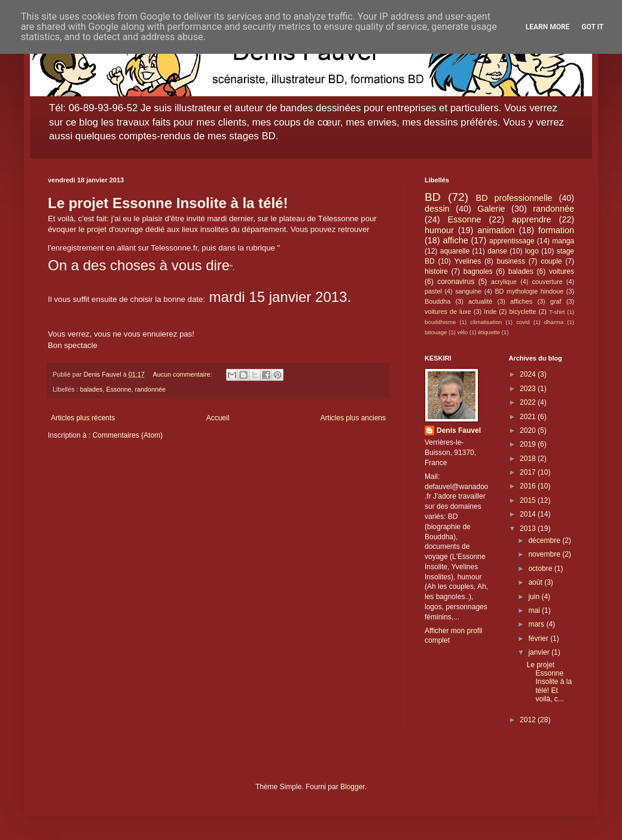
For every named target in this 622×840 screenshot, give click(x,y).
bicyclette (523, 311)
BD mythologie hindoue (529, 291)
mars (537, 624)
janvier (540, 652)
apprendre (532, 219)
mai (535, 610)
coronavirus (456, 282)
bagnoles (478, 271)
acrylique (504, 282)
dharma (554, 322)
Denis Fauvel (459, 430)
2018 (529, 459)
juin (535, 597)
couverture (548, 282)
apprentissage (512, 241)
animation (496, 230)
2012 (529, 720)
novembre (545, 554)
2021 (529, 417)
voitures (562, 271)
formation (556, 230)
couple (551, 261)
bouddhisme (440, 322)
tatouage (436, 332)
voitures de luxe (448, 311)
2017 (529, 472)
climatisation (486, 322)
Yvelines (468, 261)
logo (532, 251)
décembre (545, 540)
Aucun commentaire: (183, 374)
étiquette (489, 332)
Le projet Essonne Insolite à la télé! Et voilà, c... (549, 682)
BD (433, 197)
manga (563, 241)
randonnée (150, 389)
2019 (529, 444)
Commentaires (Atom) (128, 435)
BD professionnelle (514, 198)
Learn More (548, 27)
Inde (490, 311)
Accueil (218, 418)
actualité (480, 301)
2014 (529, 514)
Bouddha (437, 301)
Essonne (118, 389)
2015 (529, 500)
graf (556, 301)
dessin (437, 209)
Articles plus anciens (353, 418)
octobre (541, 569)
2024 (529, 374)
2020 (529, 430)
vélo (462, 332)
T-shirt (557, 312)
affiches (521, 301)
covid (523, 322)
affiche (456, 240)
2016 (529, 486)
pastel (433, 291)
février (539, 639)
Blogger (353, 787)
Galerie (491, 209)
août (536, 582)
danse (497, 251)
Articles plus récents (83, 418)
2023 (529, 389)
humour (439, 230)
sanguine (468, 291)
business (511, 261)
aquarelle (455, 251)
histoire (436, 271)
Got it (592, 27)
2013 (529, 529)
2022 (529, 402)
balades (92, 389)
